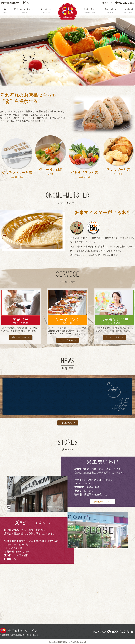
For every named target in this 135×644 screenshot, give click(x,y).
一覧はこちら (66, 423)
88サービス (15, 3)
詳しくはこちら (19, 337)
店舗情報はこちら (101, 502)
